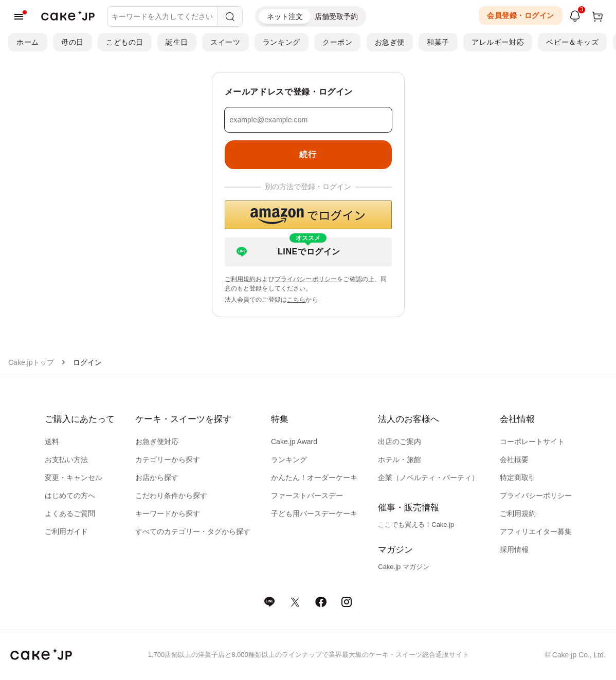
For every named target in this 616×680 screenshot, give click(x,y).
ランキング (282, 42)
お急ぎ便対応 (157, 442)
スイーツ (225, 42)
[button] (308, 215)
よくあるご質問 (70, 513)
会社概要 (514, 460)
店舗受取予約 (336, 16)
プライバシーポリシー (306, 279)
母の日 (73, 42)
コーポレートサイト (532, 442)
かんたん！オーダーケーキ (314, 477)
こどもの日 (125, 42)
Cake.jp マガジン (404, 567)
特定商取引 (518, 477)
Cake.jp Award (294, 442)
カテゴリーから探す (168, 460)
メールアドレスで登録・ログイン (289, 92)
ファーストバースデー (307, 495)
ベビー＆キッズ (572, 42)
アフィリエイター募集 (536, 531)
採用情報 (514, 549)
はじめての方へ (70, 495)
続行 (308, 154)
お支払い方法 (66, 460)
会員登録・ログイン (521, 15)
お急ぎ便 (390, 42)
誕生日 (177, 42)
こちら (296, 300)
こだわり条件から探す (171, 495)
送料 (52, 442)
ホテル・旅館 (400, 460)
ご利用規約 (240, 279)
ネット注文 (285, 16)
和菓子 (438, 42)
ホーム (28, 42)
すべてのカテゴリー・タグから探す (193, 531)
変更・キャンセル (74, 477)
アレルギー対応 (498, 42)
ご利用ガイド (66, 531)
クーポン (337, 42)
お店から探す (157, 477)
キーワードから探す (168, 513)
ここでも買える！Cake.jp (416, 525)
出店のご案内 (400, 442)
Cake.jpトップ (31, 362)
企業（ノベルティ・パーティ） (428, 477)
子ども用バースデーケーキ (314, 513)
